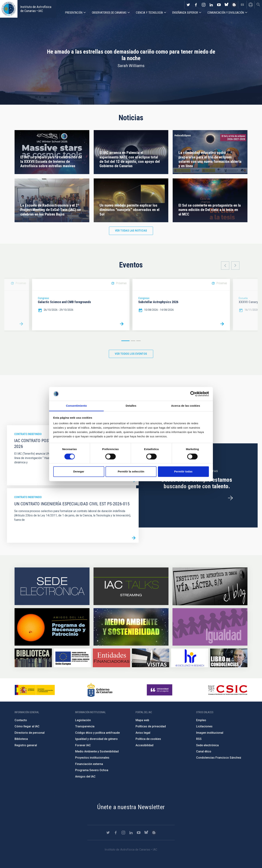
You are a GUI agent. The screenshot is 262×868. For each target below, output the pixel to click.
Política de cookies (148, 739)
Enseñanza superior (185, 13)
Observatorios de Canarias (109, 13)
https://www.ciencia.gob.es (35, 690)
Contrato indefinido (28, 434)
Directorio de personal (30, 733)
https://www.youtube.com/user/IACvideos (219, 5)
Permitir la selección (131, 472)
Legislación (83, 720)
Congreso (43, 298)
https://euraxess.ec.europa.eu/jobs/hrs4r (190, 658)
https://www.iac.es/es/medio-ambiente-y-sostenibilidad (131, 627)
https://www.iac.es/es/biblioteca (33, 658)
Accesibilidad (144, 745)
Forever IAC (83, 745)
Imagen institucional (210, 733)
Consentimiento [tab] (77, 406)
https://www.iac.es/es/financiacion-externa (111, 658)
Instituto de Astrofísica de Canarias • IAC (36, 9)
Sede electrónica (207, 745)
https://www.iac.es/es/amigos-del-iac (52, 627)
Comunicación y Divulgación (226, 13)
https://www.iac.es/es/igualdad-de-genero (210, 627)
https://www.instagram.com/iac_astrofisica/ (204, 5)
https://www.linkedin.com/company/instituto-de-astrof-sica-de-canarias (211, 5)
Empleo (201, 720)
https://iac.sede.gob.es (52, 586)
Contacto (21, 720)
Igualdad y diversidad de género (96, 739)
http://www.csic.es (228, 690)
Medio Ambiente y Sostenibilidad (97, 751)
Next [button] (235, 266)
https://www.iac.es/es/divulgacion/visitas (151, 658)
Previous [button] (225, 266)
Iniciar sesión (251, 5)
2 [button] (133, 341)
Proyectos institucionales (92, 758)
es (242, 5)
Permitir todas (183, 472)
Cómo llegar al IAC (27, 726)
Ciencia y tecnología (149, 13)
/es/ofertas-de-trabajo (230, 498)
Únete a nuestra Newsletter (131, 807)
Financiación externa (89, 764)
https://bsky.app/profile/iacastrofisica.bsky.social (227, 5)
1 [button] (125, 341)
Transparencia (85, 726)
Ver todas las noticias (131, 231)
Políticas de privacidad (151, 726)
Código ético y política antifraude (97, 733)
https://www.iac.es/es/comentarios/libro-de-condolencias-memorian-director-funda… (229, 658)
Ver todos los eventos (131, 354)
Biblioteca (21, 739)
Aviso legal (143, 733)
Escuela (243, 298)
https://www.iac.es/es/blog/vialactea (234, 5)
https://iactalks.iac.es (131, 586)
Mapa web (142, 720)
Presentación (74, 13)
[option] (81, 305)
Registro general (26, 745)
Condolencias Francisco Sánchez (219, 758)
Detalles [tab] (131, 406)
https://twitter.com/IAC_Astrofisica (188, 5)
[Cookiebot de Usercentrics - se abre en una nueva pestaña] (193, 394)
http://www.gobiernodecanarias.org (100, 690)
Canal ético (204, 751)
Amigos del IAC (85, 777)
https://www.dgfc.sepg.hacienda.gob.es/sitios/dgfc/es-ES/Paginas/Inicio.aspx (72, 658)
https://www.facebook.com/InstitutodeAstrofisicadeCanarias (196, 5)
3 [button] (138, 341)
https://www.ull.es (160, 690)
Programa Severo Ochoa (92, 770)
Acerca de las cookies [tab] (186, 406)
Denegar (79, 472)
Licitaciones (204, 726)
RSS (199, 739)
